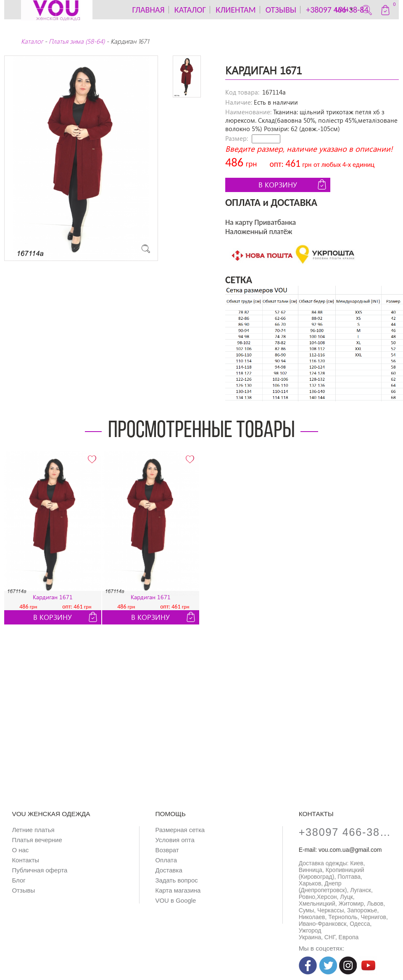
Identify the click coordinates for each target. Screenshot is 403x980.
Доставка (169, 870)
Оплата (166, 860)
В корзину (293, 184)
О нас (20, 850)
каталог (190, 10)
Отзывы (281, 10)
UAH (345, 10)
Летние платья (33, 830)
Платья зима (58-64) (77, 41)
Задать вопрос (176, 880)
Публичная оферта (40, 870)
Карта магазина (178, 890)
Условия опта (175, 840)
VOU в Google (175, 900)
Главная (148, 10)
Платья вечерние (37, 840)
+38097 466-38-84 (345, 832)
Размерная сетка (180, 830)
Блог (18, 880)
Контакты (25, 860)
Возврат (167, 850)
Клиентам (236, 10)
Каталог (32, 41)
